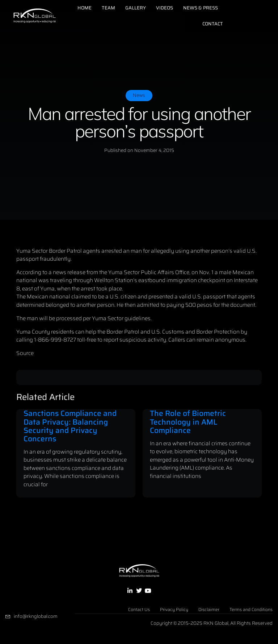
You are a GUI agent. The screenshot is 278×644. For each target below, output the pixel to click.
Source (25, 353)
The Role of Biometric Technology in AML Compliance (188, 422)
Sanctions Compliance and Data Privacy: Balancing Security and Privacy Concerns (70, 426)
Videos (165, 8)
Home (85, 8)
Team (108, 8)
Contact (213, 24)
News (139, 95)
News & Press (201, 8)
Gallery (136, 8)
